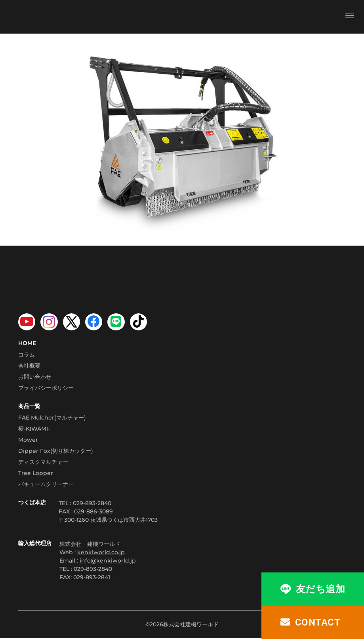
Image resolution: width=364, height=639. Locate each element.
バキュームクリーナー (46, 484)
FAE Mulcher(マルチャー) (52, 418)
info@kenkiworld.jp (108, 561)
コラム (27, 355)
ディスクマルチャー (43, 462)
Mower (28, 440)
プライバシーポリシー (46, 388)
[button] (350, 17)
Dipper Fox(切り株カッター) (56, 451)
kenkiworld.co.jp (101, 553)
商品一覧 (29, 406)
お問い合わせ (35, 377)
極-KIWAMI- (34, 429)
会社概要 (29, 366)
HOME (27, 343)
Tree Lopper (36, 473)
